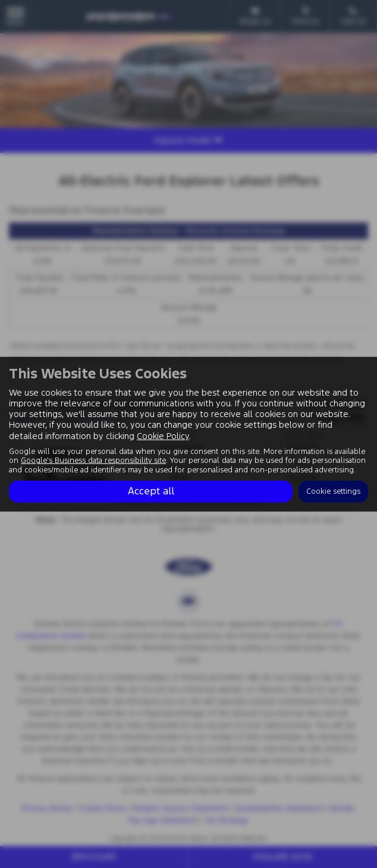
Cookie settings (333, 491)
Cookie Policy (163, 435)
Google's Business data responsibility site (93, 460)
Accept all (151, 491)
